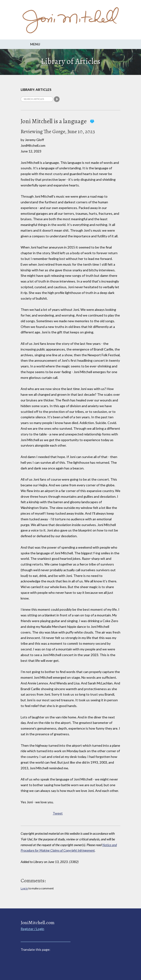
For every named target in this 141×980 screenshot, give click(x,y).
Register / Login (32, 929)
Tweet (58, 813)
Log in (24, 888)
